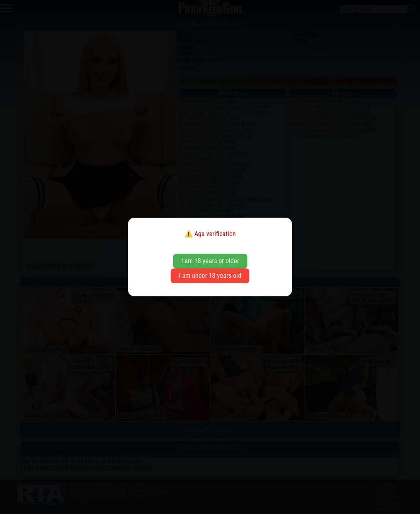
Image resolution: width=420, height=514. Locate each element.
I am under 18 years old (210, 276)
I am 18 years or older (210, 261)
